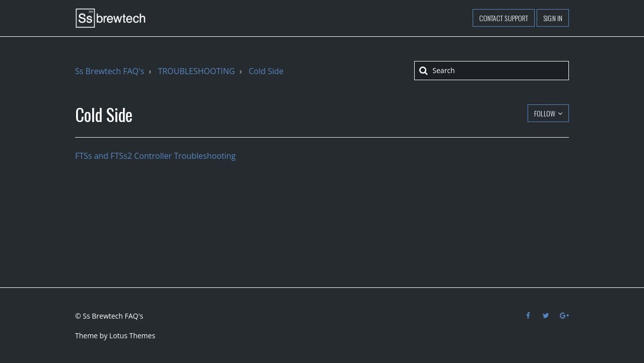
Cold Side (266, 71)
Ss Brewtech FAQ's (110, 71)
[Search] (492, 71)
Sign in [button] (553, 18)
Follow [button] (545, 113)
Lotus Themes (132, 336)
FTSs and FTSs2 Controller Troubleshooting (155, 156)
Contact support (504, 18)
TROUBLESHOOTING (196, 71)
